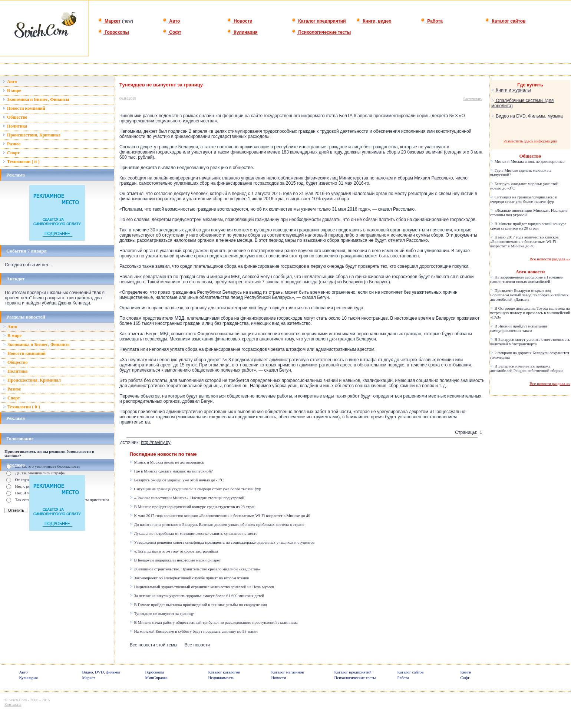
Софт (172, 32)
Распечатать (473, 99)
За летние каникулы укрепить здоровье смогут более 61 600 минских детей (197, 596)
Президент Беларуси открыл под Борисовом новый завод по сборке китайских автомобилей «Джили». (529, 295)
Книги (466, 672)
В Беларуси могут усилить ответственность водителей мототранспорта (530, 342)
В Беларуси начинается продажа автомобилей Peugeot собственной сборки (526, 368)
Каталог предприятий (319, 21)
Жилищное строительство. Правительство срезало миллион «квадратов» (195, 569)
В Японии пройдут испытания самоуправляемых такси (519, 328)
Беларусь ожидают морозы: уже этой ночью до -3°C (177, 480)
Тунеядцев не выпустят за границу (162, 613)
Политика (15, 126)
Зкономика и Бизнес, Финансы (36, 99)
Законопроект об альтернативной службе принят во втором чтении (190, 578)
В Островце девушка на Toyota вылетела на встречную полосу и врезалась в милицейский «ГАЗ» (530, 313)
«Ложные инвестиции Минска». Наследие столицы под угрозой (187, 498)
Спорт (11, 153)
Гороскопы (113, 32)
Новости (240, 21)
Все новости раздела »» (550, 259)
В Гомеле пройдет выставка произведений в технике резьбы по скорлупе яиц (199, 605)
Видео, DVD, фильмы (101, 672)
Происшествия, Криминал (32, 135)
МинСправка (156, 678)
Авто (171, 21)
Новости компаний (24, 108)
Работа (432, 21)
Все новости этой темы (154, 645)
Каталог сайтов (505, 21)
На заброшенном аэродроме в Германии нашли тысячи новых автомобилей (527, 279)
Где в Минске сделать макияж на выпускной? (171, 471)
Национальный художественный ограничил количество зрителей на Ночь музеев (202, 587)
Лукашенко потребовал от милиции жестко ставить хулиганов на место (194, 533)
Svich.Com (18, 700)
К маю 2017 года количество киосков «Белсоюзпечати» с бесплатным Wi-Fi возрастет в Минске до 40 (220, 515)
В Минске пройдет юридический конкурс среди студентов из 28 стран (193, 507)
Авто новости (530, 272)
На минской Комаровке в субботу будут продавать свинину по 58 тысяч (194, 631)
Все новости (197, 645)
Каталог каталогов (224, 672)
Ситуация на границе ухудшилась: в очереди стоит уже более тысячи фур (196, 489)
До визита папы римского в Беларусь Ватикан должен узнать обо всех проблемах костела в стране (217, 524)
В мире (12, 90)
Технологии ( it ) (21, 162)
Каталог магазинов (287, 672)
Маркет (109, 21)
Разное (11, 144)
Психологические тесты (321, 32)
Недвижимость (221, 678)
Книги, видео (374, 21)
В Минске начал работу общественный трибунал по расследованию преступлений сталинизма (214, 622)
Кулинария (242, 32)
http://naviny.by (156, 442)
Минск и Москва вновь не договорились (167, 462)
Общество (15, 117)
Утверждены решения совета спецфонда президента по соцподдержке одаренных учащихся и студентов (222, 542)
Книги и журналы (511, 90)
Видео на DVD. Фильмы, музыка (527, 116)
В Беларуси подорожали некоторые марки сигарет (175, 560)
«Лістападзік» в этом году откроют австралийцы (174, 551)
